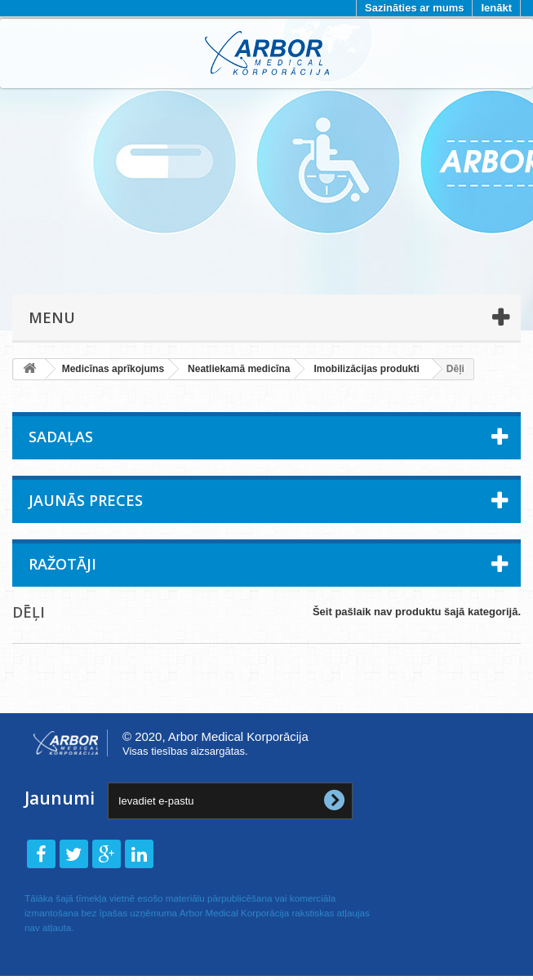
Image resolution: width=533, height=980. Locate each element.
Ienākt (496, 8)
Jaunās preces (86, 500)
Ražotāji (62, 564)
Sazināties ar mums (414, 8)
